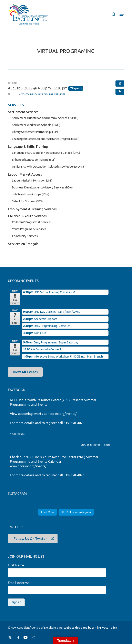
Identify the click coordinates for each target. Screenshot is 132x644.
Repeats (76, 88)
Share (107, 445)
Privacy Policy (108, 628)
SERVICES (16, 105)
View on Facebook (91, 445)
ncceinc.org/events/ (62, 414)
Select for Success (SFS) (27, 201)
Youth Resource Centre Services (42, 94)
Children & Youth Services (27, 216)
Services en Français (23, 244)
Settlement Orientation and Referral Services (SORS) (45, 118)
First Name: (16, 565)
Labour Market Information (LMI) (32, 180)
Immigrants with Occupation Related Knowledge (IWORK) (48, 167)
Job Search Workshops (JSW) (31, 194)
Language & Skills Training (28, 147)
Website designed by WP (80, 628)
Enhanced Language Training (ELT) (34, 160)
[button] (122, 14)
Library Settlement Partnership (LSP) (35, 132)
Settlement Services (23, 112)
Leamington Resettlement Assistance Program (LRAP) (46, 139)
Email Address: (19, 583)
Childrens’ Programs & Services (32, 222)
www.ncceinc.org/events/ (28, 466)
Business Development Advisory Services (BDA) (42, 187)
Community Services (25, 236)
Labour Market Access (25, 174)
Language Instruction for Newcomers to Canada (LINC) (46, 153)
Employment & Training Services (32, 209)
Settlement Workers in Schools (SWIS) (36, 125)
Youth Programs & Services (29, 229)
